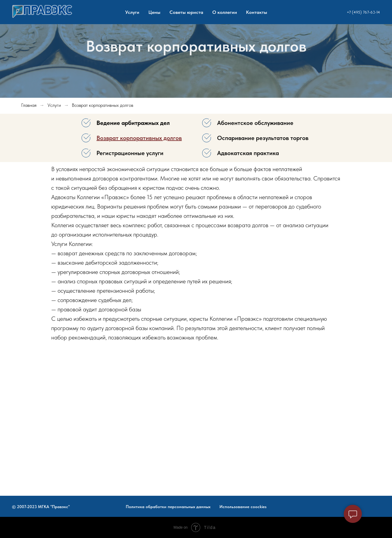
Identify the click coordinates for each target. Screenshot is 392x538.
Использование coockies (243, 507)
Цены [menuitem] (154, 12)
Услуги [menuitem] (132, 12)
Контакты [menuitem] (257, 12)
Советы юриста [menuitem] (186, 12)
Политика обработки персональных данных (168, 507)
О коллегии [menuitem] (225, 12)
